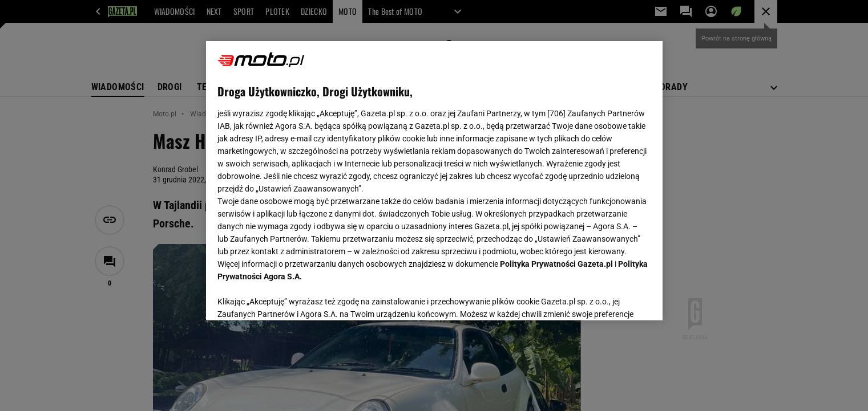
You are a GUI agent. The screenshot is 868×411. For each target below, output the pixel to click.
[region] (434, 181)
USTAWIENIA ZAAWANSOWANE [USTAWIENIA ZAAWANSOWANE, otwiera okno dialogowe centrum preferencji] (292, 298)
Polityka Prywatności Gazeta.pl (556, 264)
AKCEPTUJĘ (612, 298)
